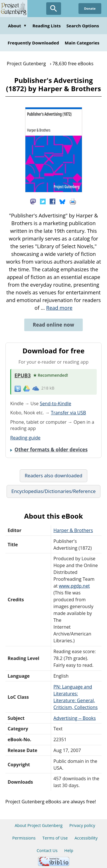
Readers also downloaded (53, 475)
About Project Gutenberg (39, 825)
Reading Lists (47, 26)
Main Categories (82, 43)
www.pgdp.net (74, 586)
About (17, 26)
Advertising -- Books (74, 718)
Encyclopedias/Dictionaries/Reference (53, 491)
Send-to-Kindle (55, 404)
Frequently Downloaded (33, 43)
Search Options (83, 26)
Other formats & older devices (51, 450)
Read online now (53, 325)
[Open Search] (54, 9)
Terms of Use (55, 838)
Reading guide (25, 438)
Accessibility (86, 838)
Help (69, 850)
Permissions (24, 838)
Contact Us (47, 850)
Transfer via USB (68, 413)
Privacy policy (82, 825)
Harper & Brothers (73, 530)
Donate (90, 8)
